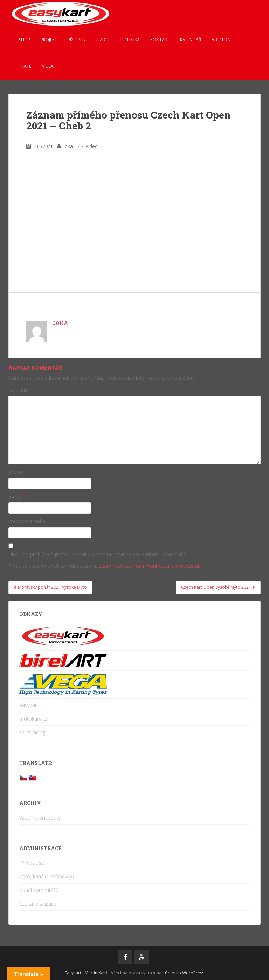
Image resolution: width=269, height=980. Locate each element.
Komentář (20, 390)
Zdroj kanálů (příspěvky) (47, 876)
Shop (25, 40)
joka (68, 146)
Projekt (49, 40)
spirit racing (32, 732)
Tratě (25, 66)
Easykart (73, 973)
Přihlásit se (32, 863)
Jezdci (103, 40)
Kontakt (160, 40)
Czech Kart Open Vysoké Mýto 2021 (218, 587)
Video (92, 146)
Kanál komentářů (39, 890)
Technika (130, 40)
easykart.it (31, 705)
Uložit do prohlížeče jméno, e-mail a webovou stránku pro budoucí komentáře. (98, 554)
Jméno (18, 472)
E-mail (18, 497)
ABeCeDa (221, 40)
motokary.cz (33, 719)
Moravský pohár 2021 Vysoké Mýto (50, 587)
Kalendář (191, 40)
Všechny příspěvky (40, 818)
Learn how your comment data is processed (149, 566)
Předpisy (77, 40)
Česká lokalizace (38, 904)
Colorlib (173, 973)
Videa (48, 66)
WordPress (193, 973)
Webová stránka (27, 521)
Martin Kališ (96, 973)
